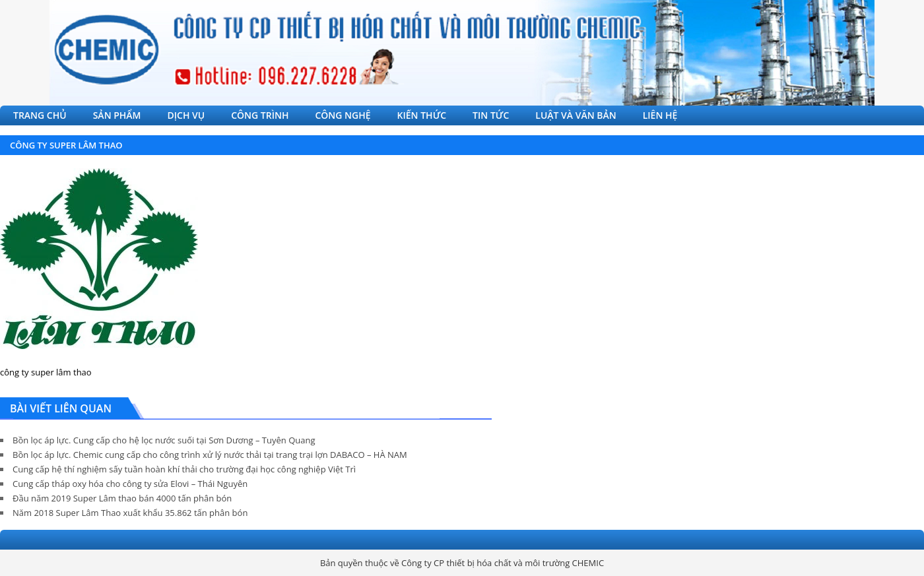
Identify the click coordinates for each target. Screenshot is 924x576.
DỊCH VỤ (186, 115)
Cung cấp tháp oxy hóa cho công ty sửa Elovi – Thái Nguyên (130, 484)
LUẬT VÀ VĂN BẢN (576, 115)
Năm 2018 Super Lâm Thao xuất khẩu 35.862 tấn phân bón (130, 513)
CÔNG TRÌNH (260, 115)
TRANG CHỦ (40, 115)
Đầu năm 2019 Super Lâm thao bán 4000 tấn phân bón (122, 498)
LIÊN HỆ (660, 115)
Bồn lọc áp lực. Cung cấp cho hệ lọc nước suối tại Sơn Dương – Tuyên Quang (164, 440)
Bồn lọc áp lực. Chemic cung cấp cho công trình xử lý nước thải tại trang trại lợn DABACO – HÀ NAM (210, 455)
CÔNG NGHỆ (343, 115)
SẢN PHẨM (117, 115)
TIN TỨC (491, 115)
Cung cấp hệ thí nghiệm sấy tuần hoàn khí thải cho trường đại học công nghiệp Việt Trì (184, 469)
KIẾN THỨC (422, 115)
